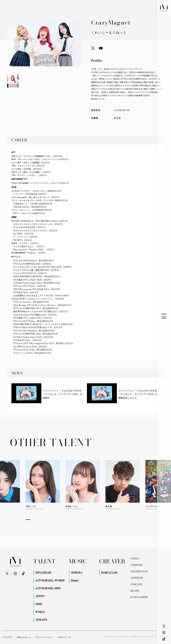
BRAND (135, 591)
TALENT (44, 561)
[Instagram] (164, 632)
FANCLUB (136, 584)
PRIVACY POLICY (44, 637)
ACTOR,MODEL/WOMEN (50, 581)
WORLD (40, 612)
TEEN (39, 604)
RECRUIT (8, 637)
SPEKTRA (77, 573)
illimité (75, 581)
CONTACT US (64, 637)
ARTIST (40, 596)
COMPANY (137, 565)
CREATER (112, 561)
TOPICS (135, 559)
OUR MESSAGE (139, 571)
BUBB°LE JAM (109, 573)
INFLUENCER (43, 573)
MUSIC (78, 561)
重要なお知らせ (24, 637)
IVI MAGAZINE (139, 597)
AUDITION (137, 578)
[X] (164, 626)
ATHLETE (41, 620)
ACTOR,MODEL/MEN (48, 588)
